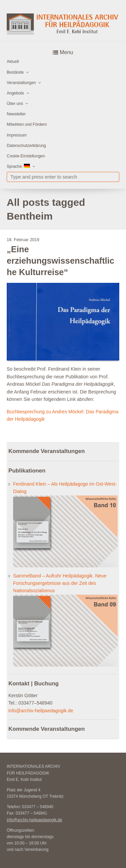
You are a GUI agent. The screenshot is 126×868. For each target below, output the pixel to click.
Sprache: (18, 166)
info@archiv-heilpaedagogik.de (41, 711)
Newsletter (16, 114)
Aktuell (13, 62)
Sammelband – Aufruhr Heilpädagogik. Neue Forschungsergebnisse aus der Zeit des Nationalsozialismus (60, 583)
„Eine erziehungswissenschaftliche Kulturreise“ (60, 261)
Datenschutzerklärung (26, 146)
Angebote (15, 93)
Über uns (15, 104)
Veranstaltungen (21, 83)
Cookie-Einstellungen (26, 156)
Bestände (15, 72)
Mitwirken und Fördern (27, 124)
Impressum (17, 135)
